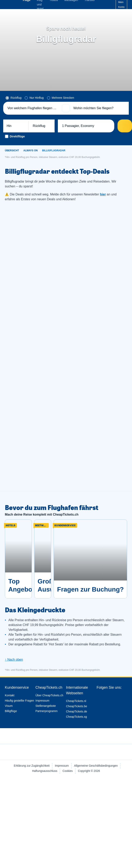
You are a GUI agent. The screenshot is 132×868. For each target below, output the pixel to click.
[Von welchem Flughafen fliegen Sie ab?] (33, 108)
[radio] (14, 98)
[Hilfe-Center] (109, 5)
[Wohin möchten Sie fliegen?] (99, 108)
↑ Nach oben (14, 660)
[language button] (98, 5)
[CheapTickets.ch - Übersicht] (14, 5)
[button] (66, 108)
